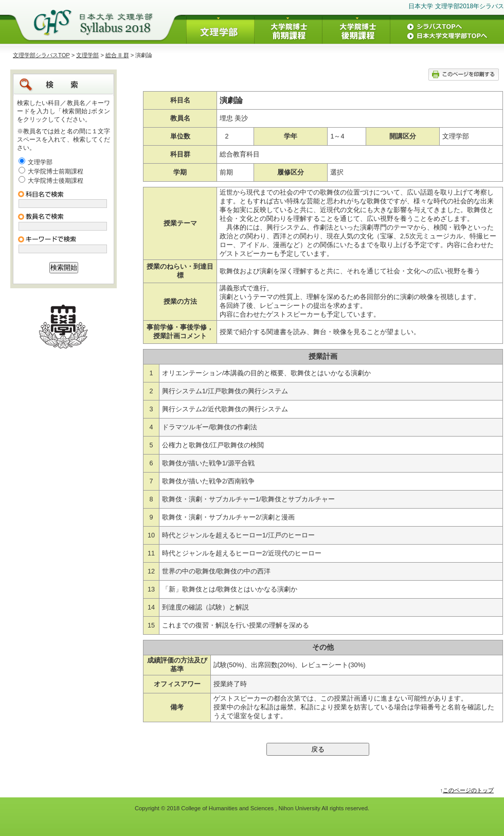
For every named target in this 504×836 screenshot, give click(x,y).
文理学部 (87, 55)
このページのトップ (468, 790)
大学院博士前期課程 (56, 171)
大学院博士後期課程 (56, 181)
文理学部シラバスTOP (41, 55)
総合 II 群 (117, 55)
